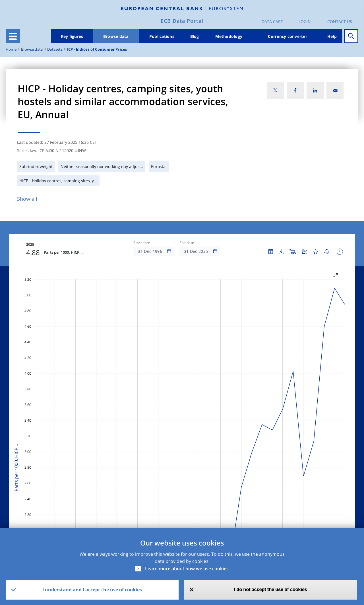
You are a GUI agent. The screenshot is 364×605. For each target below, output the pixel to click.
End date (187, 243)
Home (11, 49)
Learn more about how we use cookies (187, 569)
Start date (142, 243)
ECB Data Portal (182, 21)
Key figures (72, 36)
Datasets (55, 49)
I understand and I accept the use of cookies (92, 590)
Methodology (229, 36)
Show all (27, 199)
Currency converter (288, 36)
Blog (195, 36)
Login (305, 21)
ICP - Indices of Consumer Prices (97, 49)
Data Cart (272, 21)
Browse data (116, 36)
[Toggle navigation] (13, 36)
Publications (162, 36)
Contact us (340, 21)
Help (332, 36)
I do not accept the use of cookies (271, 589)
